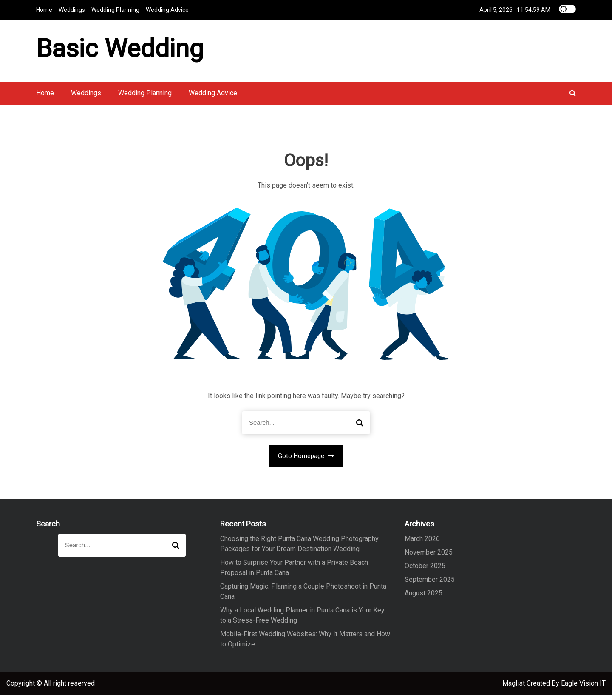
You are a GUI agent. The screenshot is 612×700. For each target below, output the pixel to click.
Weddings (72, 9)
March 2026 (422, 544)
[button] (573, 98)
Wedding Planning (115, 9)
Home (44, 9)
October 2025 (425, 571)
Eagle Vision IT (583, 688)
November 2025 (429, 557)
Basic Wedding (120, 50)
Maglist (514, 688)
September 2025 (430, 585)
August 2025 (424, 598)
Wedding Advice (167, 9)
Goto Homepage (306, 461)
